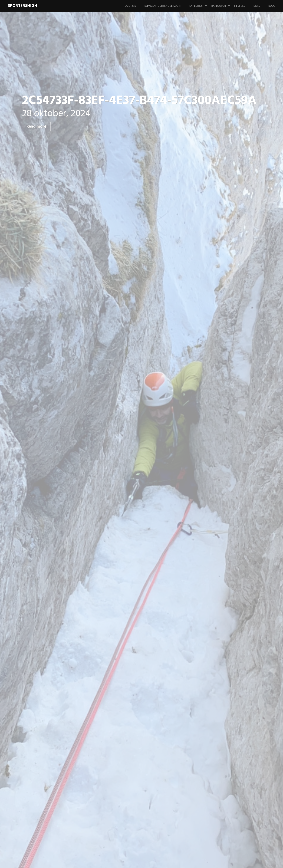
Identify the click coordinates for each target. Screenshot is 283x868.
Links (257, 6)
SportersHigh (23, 6)
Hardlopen (222, 4)
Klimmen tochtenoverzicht (163, 6)
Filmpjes (240, 6)
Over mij (130, 6)
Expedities (200, 4)
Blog (272, 6)
